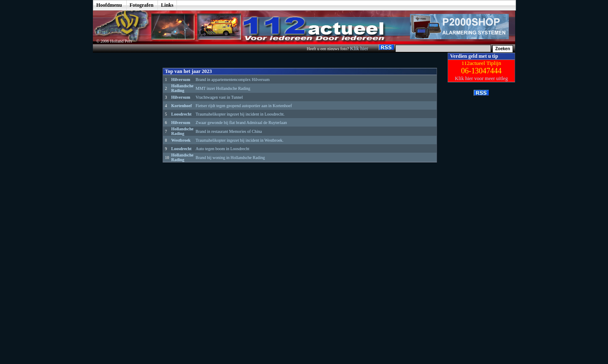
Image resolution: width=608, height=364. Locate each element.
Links (167, 5)
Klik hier (360, 49)
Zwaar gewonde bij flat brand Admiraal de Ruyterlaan (241, 123)
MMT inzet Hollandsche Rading (223, 88)
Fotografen (142, 5)
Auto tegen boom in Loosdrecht (222, 149)
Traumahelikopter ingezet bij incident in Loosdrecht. (240, 114)
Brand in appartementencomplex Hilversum (232, 80)
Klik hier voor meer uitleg (481, 78)
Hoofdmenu (109, 5)
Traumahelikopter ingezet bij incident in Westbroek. (239, 140)
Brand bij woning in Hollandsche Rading (230, 158)
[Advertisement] (122, 179)
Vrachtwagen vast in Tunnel (219, 97)
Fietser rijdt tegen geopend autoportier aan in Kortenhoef (244, 106)
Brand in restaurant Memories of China (229, 131)
